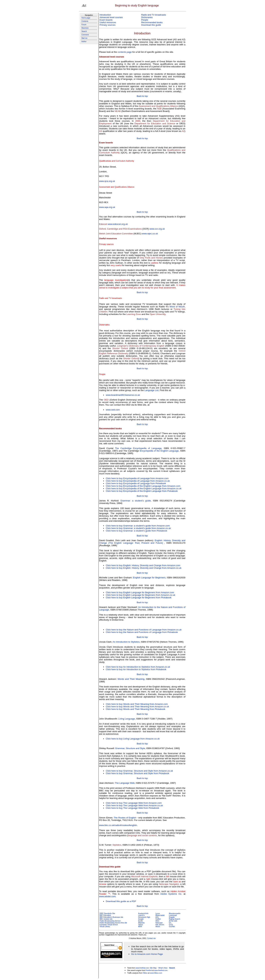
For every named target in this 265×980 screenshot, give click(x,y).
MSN (140, 926)
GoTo (171, 925)
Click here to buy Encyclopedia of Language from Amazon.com (137, 478)
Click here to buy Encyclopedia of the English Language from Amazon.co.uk (144, 488)
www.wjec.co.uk (150, 234)
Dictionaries (147, 17)
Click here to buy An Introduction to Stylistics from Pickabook (136, 669)
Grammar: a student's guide (136, 501)
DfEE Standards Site (107, 913)
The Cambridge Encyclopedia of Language (138, 448)
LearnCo (141, 915)
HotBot (158, 919)
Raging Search (174, 919)
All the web (173, 921)
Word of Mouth (177, 307)
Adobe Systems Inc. (171, 894)
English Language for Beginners (149, 578)
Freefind (149, 970)
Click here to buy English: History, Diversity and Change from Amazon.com (143, 565)
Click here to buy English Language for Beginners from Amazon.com (140, 592)
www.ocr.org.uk (157, 229)
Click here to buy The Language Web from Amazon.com (134, 803)
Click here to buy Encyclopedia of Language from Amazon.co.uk (138, 481)
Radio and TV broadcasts (153, 15)
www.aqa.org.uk (107, 207)
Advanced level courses (111, 17)
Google (141, 919)
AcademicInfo (143, 913)
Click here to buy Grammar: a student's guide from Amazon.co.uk (138, 528)
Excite (140, 921)
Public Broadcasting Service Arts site (113, 923)
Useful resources (108, 22)
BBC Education (105, 915)
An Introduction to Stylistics (126, 642)
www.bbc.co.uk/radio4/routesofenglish (118, 825)
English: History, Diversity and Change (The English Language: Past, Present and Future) (142, 542)
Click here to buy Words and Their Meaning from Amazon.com (137, 704)
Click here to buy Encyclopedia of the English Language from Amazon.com (143, 486)
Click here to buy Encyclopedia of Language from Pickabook (136, 483)
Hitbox (145, 973)
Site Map (153, 968)
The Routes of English (125, 818)
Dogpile (172, 917)
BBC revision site (106, 919)
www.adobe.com (107, 896)
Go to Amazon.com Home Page (147, 954)
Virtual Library (105, 926)
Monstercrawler (175, 913)
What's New (163, 968)
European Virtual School (109, 925)
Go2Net (172, 926)
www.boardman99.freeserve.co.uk (123, 395)
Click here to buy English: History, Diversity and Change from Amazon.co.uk (144, 568)
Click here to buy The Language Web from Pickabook (132, 808)
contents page (125, 52)
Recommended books (152, 22)
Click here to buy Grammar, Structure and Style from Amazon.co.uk (139, 771)
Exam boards (106, 20)
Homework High (144, 917)
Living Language (127, 719)
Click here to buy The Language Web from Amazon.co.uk (134, 805)
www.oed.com (113, 410)
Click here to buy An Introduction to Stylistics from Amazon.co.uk (138, 667)
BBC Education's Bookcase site (111, 917)
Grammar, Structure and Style (130, 748)
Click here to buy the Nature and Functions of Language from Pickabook (142, 632)
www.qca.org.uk (107, 181)
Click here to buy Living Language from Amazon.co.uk (133, 739)
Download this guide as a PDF (121, 901)
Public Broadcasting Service (110, 921)
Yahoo (140, 925)
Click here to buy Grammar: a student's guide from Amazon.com (138, 526)
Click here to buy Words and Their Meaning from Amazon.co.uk (137, 707)
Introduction (105, 15)
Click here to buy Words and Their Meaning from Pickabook (135, 709)
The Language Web (125, 783)
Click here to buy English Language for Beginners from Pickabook (139, 598)
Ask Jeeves (160, 925)
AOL (157, 917)
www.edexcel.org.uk (118, 224)
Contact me (151, 938)
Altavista (141, 923)
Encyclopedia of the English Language (159, 451)
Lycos (158, 913)
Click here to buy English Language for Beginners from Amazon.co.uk (140, 595)
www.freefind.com (142, 968)
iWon (157, 921)
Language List (151, 390)
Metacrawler (160, 915)
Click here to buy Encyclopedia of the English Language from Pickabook (142, 491)
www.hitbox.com (156, 973)
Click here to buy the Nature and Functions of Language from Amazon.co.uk (144, 630)
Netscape (159, 923)
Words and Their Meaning (131, 679)
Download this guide (151, 25)
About (158, 926)
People (144, 20)
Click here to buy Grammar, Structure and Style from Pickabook (137, 773)
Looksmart (173, 915)
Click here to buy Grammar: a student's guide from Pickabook (136, 531)
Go (170, 923)
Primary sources (107, 25)
